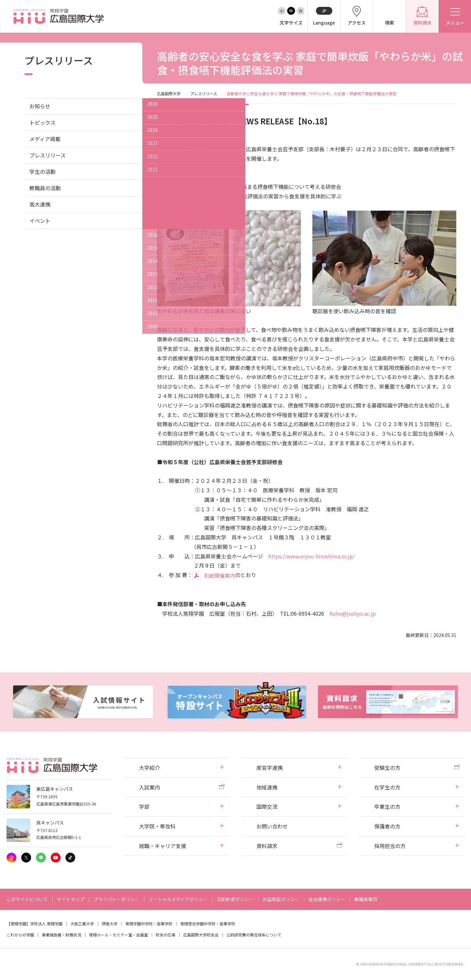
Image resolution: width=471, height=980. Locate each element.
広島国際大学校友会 (201, 935)
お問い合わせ (272, 826)
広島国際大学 (169, 93)
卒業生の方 (387, 807)
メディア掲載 (45, 139)
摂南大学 (110, 924)
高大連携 (40, 204)
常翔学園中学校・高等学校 (149, 924)
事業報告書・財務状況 (61, 935)
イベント (40, 221)
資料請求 (267, 846)
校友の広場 (166, 935)
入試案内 (149, 787)
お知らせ (40, 106)
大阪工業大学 (82, 924)
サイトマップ (71, 899)
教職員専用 (366, 899)
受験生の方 (387, 768)
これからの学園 (20, 935)
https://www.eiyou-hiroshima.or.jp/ (311, 556)
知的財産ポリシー (235, 899)
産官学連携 (270, 768)
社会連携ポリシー (327, 899)
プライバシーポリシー (116, 899)
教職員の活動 (45, 188)
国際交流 (267, 807)
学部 (144, 807)
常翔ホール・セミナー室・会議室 (118, 935)
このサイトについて (27, 899)
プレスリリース (204, 93)
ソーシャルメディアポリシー (178, 899)
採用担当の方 (390, 846)
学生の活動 (43, 172)
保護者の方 (387, 826)
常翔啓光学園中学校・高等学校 (208, 924)
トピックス (43, 122)
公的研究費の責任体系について (254, 935)
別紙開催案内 (219, 575)
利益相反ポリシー (281, 899)
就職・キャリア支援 (163, 846)
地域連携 (267, 787)
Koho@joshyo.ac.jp (353, 613)
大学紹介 (149, 768)
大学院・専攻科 (157, 826)
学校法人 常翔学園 (46, 924)
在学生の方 (387, 787)
